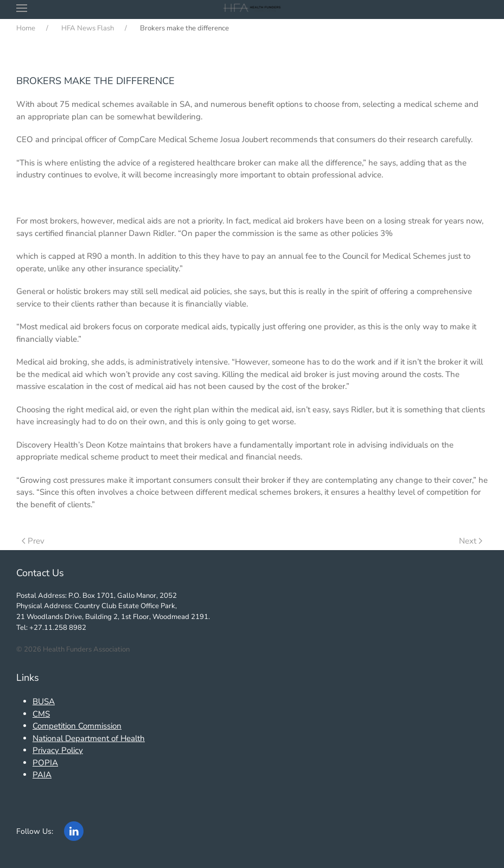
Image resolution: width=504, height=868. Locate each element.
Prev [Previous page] (33, 541)
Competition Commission (77, 726)
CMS (41, 714)
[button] (22, 8)
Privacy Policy (58, 750)
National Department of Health (89, 738)
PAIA (42, 775)
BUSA (44, 701)
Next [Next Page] (471, 541)
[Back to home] (252, 8)
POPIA (45, 763)
